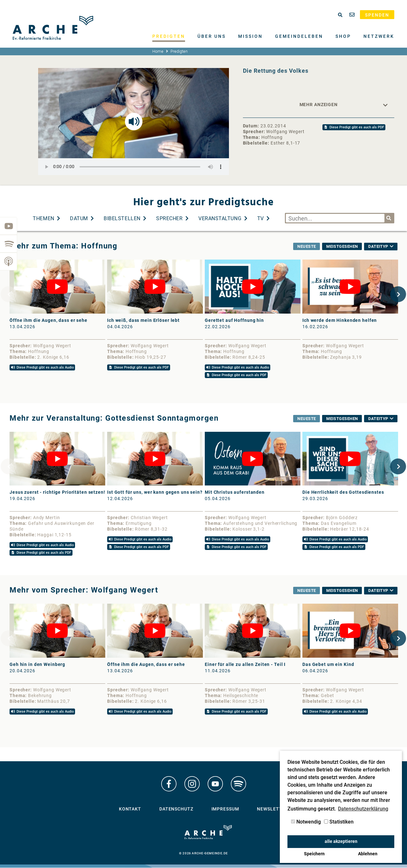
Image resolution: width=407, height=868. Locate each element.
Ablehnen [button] (368, 854)
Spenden (377, 15)
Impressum (225, 810)
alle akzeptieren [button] (341, 841)
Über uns (212, 36)
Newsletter (272, 810)
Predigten (169, 36)
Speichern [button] (314, 854)
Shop (343, 36)
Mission (250, 36)
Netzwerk (379, 36)
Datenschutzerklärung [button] (363, 809)
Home (158, 51)
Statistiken (339, 822)
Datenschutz (176, 810)
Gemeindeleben (299, 36)
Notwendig (306, 822)
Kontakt (130, 810)
